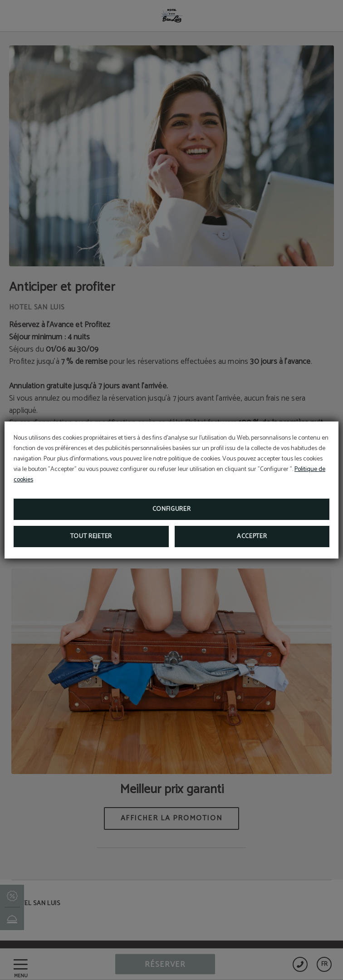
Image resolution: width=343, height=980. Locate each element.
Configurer (172, 509)
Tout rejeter (91, 537)
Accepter (252, 537)
